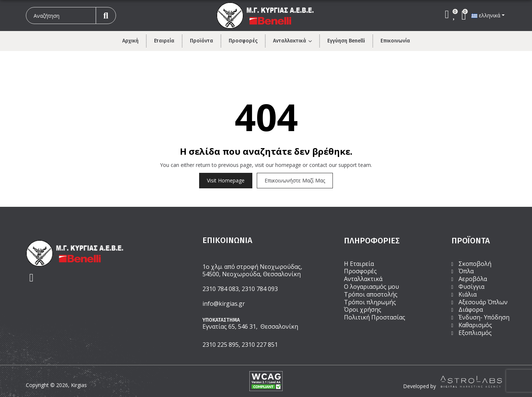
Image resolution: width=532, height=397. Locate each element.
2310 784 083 (221, 289)
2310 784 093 (260, 289)
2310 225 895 (221, 345)
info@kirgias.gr (224, 304)
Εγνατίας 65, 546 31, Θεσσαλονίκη (250, 326)
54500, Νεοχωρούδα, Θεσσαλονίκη (252, 274)
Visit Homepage (226, 180)
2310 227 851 (260, 345)
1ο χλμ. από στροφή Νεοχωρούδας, (252, 267)
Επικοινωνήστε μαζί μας (295, 180)
